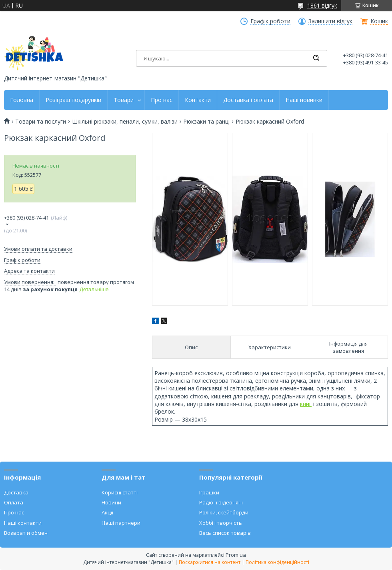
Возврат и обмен (26, 533)
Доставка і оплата (248, 100)
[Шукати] (316, 58)
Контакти (198, 100)
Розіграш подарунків (73, 100)
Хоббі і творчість (221, 523)
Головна (22, 100)
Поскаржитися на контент (210, 562)
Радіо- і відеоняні (221, 502)
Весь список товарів (225, 533)
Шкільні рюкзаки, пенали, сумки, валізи (125, 122)
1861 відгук (322, 5)
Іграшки (209, 492)
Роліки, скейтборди (224, 512)
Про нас (162, 100)
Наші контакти (23, 523)
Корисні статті (120, 492)
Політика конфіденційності (277, 562)
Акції (107, 512)
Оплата (14, 502)
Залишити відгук (330, 21)
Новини (111, 502)
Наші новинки (304, 100)
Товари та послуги (41, 122)
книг (306, 404)
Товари (124, 100)
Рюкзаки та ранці (206, 122)
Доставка (16, 492)
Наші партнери (121, 523)
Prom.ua (236, 555)
